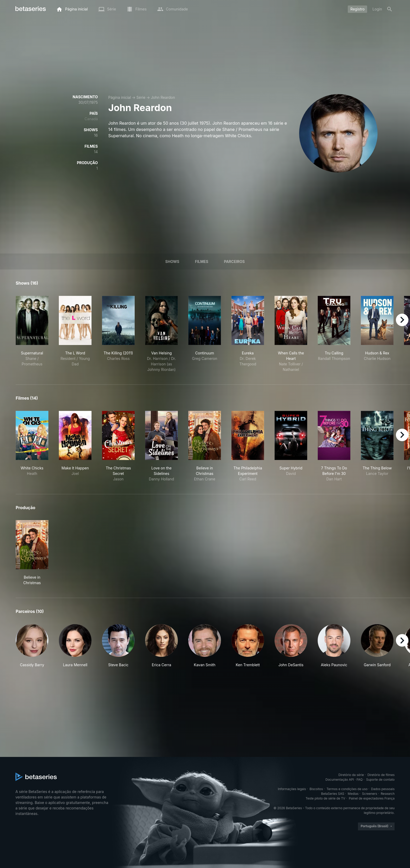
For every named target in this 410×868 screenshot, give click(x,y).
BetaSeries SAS (333, 794)
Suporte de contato (380, 780)
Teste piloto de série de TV (326, 798)
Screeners (370, 794)
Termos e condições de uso (347, 789)
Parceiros (234, 261)
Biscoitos (316, 789)
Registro (357, 9)
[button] (32, 646)
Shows (172, 261)
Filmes (202, 261)
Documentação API (340, 780)
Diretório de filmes (381, 775)
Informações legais (292, 789)
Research (388, 794)
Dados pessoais (383, 789)
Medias (353, 794)
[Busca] (390, 9)
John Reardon (163, 97)
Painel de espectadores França (372, 798)
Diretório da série (351, 775)
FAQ (360, 780)
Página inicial (120, 97)
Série (141, 97)
